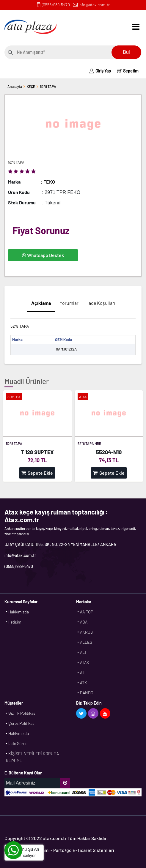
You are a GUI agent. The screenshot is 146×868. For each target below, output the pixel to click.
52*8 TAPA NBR (89, 444)
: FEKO (48, 182)
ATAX (84, 662)
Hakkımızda (19, 612)
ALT (83, 652)
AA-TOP (87, 612)
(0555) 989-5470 (56, 5)
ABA (84, 622)
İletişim (15, 622)
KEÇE (31, 86)
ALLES (86, 642)
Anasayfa (15, 86)
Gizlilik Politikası (22, 713)
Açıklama (41, 303)
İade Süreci (18, 743)
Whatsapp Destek (43, 255)
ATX (83, 682)
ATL (83, 672)
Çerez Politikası (22, 723)
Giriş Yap (100, 71)
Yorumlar (69, 303)
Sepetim (128, 71)
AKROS (86, 632)
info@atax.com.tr (94, 5)
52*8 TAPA (48, 86)
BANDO (87, 693)
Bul (126, 52)
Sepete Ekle (37, 473)
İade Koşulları (101, 303)
